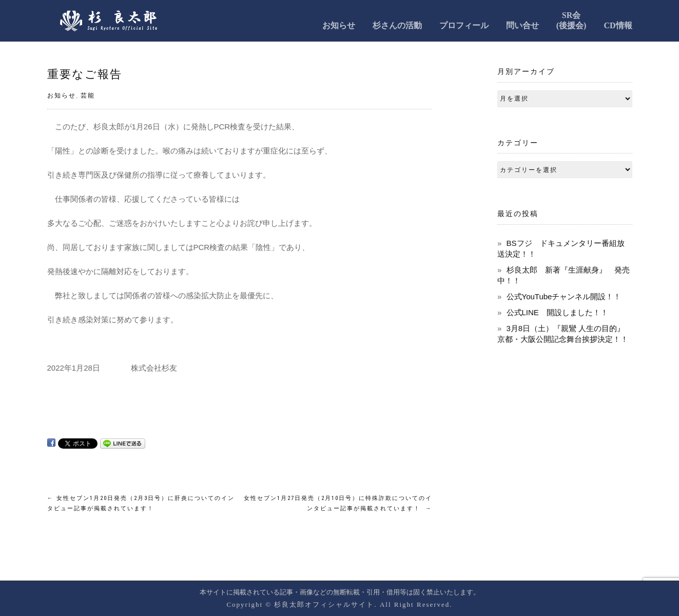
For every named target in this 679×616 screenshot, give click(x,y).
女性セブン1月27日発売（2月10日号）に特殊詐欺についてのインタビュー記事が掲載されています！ (338, 503)
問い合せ (522, 25)
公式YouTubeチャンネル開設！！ (564, 296)
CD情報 (618, 25)
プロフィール (464, 25)
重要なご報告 (85, 74)
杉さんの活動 (397, 25)
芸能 (88, 95)
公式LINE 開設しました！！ (557, 312)
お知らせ (339, 25)
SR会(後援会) (571, 20)
